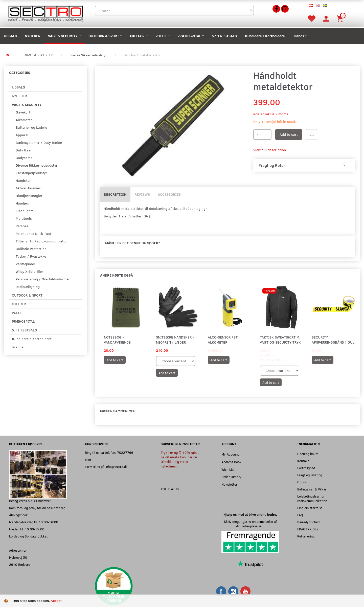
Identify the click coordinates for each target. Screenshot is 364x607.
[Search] (251, 11)
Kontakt (303, 461)
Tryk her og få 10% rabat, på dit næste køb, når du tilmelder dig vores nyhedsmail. (180, 459)
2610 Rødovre (20, 564)
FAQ (300, 515)
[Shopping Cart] (341, 18)
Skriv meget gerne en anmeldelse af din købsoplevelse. (250, 524)
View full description (270, 150)
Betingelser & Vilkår (312, 489)
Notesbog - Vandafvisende (117, 340)
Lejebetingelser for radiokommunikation (312, 498)
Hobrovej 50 (18, 557)
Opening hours (308, 454)
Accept (56, 601)
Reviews (142, 194)
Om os (302, 482)
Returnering (306, 536)
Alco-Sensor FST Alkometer (223, 340)
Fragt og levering (310, 475)
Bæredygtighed (308, 522)
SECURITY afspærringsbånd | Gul (333, 340)
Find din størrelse (310, 508)
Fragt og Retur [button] (272, 165)
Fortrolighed (306, 468)
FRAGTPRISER (308, 529)
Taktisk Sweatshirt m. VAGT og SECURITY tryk (280, 340)
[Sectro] (45, 13)
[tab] (304, 165)
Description (115, 194)
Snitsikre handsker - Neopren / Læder (175, 340)
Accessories (169, 194)
